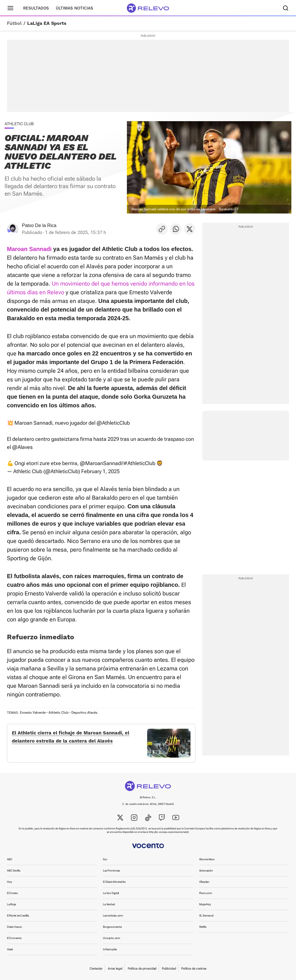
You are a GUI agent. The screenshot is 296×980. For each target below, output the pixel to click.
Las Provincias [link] (111, 871)
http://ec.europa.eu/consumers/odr (169, 832)
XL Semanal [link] (206, 916)
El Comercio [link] (14, 938)
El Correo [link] (12, 893)
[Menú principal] (10, 8)
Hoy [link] (9, 882)
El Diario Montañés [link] (114, 882)
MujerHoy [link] (205, 904)
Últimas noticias (74, 8)
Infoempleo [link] (110, 949)
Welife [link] (203, 927)
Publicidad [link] (169, 969)
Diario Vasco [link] (14, 927)
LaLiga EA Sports (47, 23)
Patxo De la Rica (39, 225)
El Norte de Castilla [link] (18, 916)
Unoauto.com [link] (112, 938)
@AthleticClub (113, 423)
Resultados (36, 8)
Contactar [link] (96, 969)
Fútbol (14, 23)
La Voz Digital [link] (111, 893)
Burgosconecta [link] (112, 927)
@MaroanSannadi (101, 463)
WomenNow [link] (207, 859)
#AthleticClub (139, 463)
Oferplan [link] (204, 882)
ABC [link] (10, 859)
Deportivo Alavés (84, 713)
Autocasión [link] (206, 871)
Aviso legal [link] (115, 969)
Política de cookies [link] (194, 969)
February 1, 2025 (100, 471)
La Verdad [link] (109, 904)
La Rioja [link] (11, 904)
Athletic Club (59, 713)
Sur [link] (105, 859)
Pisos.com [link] (206, 893)
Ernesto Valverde (33, 713)
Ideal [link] (10, 949)
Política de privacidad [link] (142, 969)
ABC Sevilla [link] (14, 871)
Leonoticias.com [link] (113, 916)
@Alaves (22, 447)
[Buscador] (286, 8)
